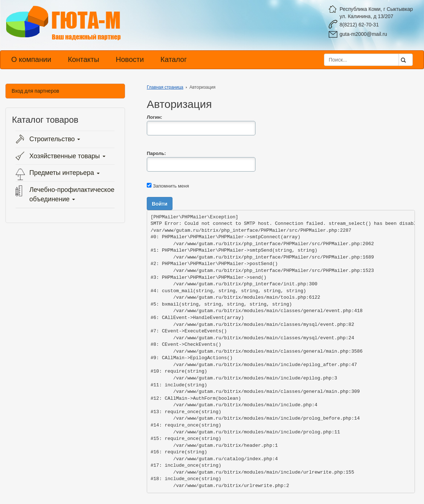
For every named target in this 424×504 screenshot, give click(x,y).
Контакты (83, 59)
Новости (130, 59)
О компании (31, 59)
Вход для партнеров (35, 91)
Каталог (174, 59)
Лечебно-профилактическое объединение (72, 194)
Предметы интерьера (65, 173)
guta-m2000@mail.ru (363, 34)
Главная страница (165, 87)
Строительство (55, 139)
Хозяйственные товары (67, 156)
